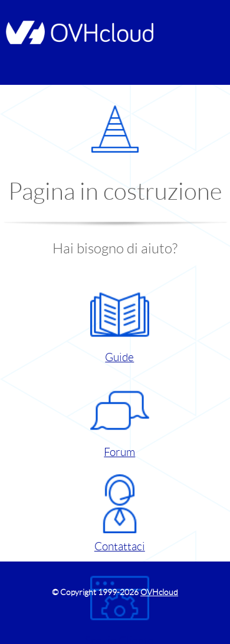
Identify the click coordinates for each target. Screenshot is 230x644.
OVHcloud (159, 592)
